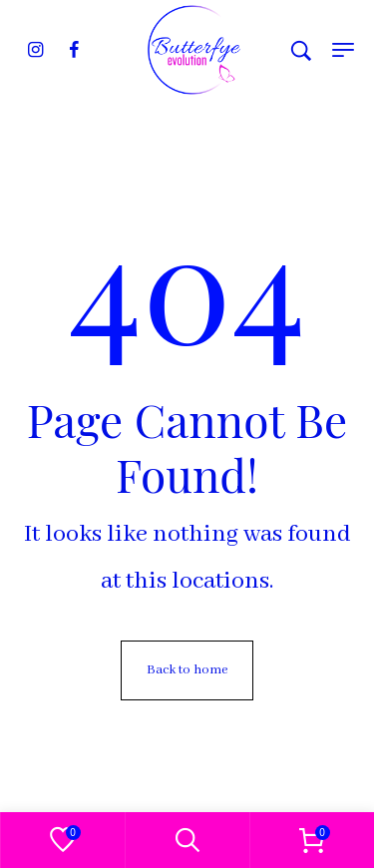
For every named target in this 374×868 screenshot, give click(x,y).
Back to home (187, 670)
